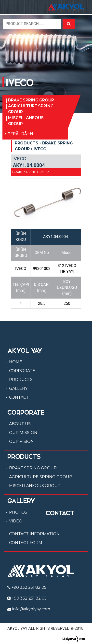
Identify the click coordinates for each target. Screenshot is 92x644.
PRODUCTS (21, 380)
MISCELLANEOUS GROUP (26, 121)
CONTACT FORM (26, 543)
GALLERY (18, 388)
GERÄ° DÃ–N (19, 134)
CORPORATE (22, 371)
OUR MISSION (23, 433)
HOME (16, 362)
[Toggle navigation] (11, 7)
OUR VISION (21, 441)
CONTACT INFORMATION (34, 534)
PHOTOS (18, 512)
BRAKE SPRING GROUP (31, 100)
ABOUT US (20, 424)
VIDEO (16, 521)
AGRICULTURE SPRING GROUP (31, 109)
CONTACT (19, 397)
